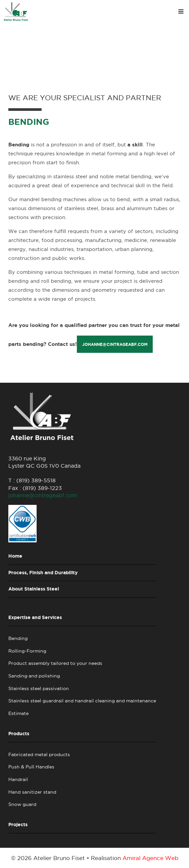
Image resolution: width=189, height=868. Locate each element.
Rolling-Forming (27, 651)
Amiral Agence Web (150, 858)
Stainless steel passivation (39, 688)
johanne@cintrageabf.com (115, 344)
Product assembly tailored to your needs (55, 663)
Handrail (18, 779)
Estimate (18, 713)
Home (15, 556)
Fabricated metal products (39, 754)
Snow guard (22, 804)
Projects (18, 825)
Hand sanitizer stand (32, 792)
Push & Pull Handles (31, 767)
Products (19, 734)
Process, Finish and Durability (43, 573)
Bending (18, 638)
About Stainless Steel (34, 589)
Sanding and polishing (34, 676)
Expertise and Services (35, 617)
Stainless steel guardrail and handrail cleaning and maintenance (82, 701)
